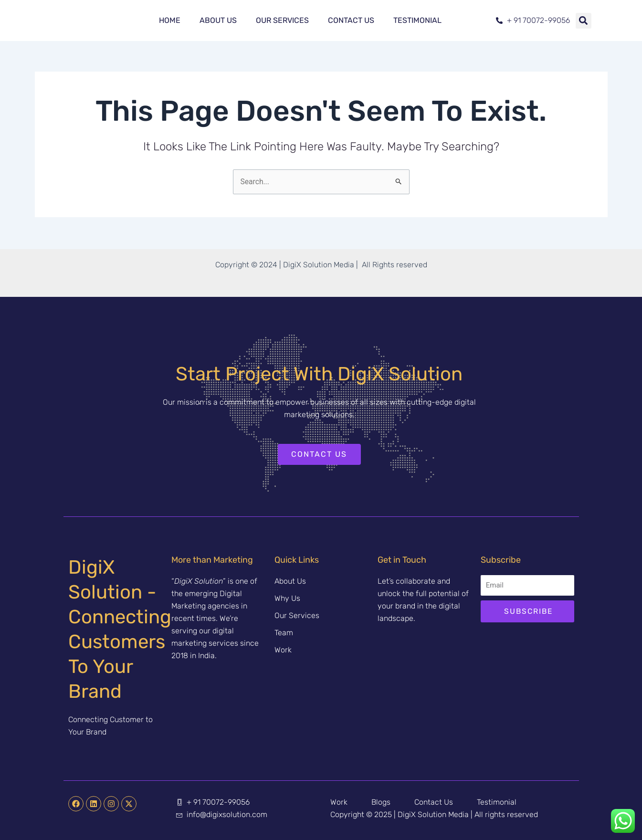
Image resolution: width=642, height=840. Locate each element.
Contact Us (351, 20)
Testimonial (417, 20)
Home (170, 20)
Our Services (282, 20)
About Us (218, 20)
